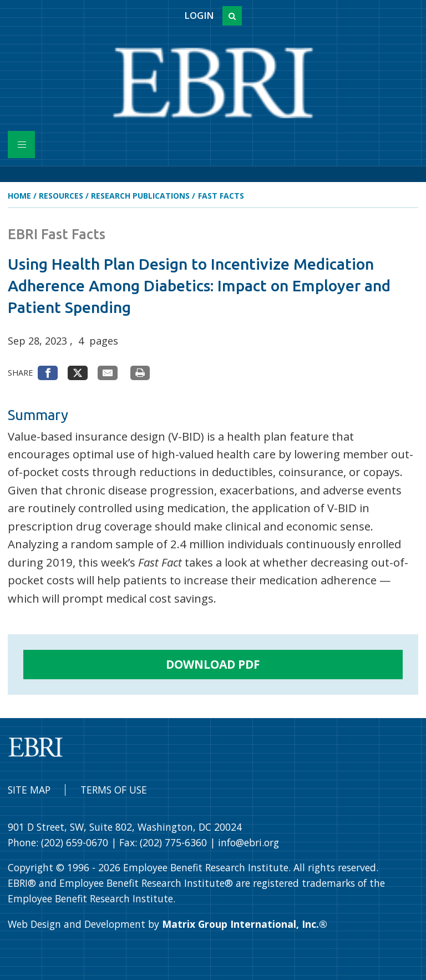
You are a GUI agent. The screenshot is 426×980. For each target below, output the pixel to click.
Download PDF (213, 664)
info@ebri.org (248, 842)
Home (19, 196)
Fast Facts (221, 196)
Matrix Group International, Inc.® (245, 924)
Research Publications (140, 196)
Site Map (29, 790)
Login (199, 16)
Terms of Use (114, 790)
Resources (61, 196)
